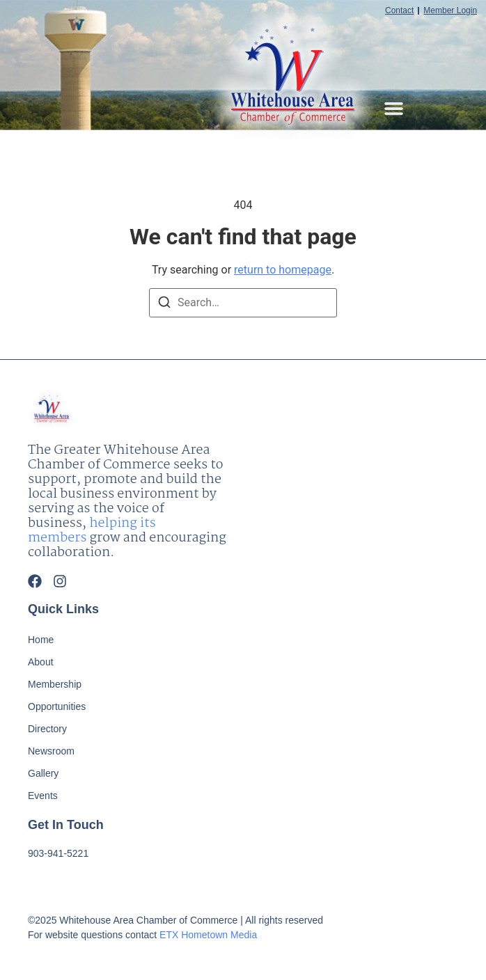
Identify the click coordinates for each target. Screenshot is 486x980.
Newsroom (51, 751)
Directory (47, 729)
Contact (399, 11)
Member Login (450, 11)
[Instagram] (60, 581)
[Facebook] (35, 581)
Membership (55, 684)
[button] (394, 109)
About (41, 662)
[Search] (164, 305)
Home (41, 640)
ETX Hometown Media (208, 935)
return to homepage (283, 270)
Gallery (43, 773)
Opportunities (57, 706)
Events (43, 796)
